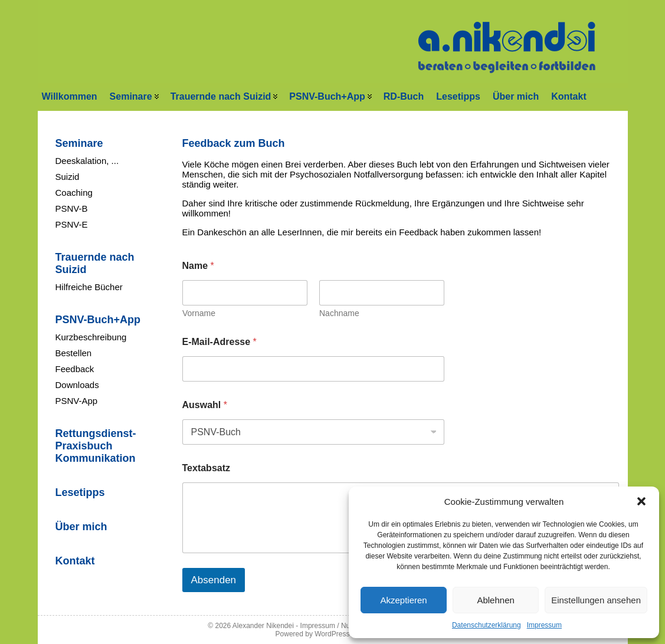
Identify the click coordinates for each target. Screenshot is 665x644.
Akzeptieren (403, 600)
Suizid (68, 177)
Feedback (75, 369)
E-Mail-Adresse (220, 342)
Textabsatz (207, 468)
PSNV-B (72, 208)
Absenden (214, 580)
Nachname (339, 313)
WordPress (332, 634)
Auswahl (205, 405)
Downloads (77, 385)
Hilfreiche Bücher (89, 287)
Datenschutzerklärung (487, 625)
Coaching (74, 193)
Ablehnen (495, 600)
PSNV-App (77, 401)
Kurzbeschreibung (91, 337)
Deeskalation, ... (87, 161)
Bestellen (74, 353)
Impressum (544, 625)
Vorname (199, 313)
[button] (641, 501)
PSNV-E (72, 224)
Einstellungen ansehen (596, 600)
